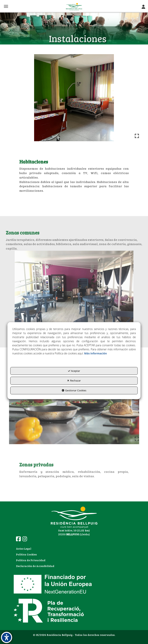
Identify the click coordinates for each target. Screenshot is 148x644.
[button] (74, 7)
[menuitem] (35, 549)
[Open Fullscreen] (137, 136)
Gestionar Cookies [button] (74, 390)
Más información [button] (96, 353)
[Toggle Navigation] (143, 7)
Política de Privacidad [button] (31, 560)
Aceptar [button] (74, 371)
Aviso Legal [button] (24, 549)
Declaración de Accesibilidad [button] (35, 566)
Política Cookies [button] (26, 554)
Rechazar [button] (74, 381)
